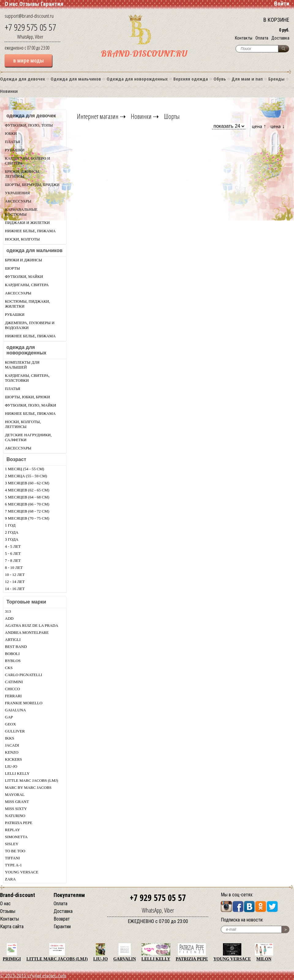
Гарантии (62, 927)
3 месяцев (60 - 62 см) (27, 483)
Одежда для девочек (23, 79)
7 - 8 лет (13, 560)
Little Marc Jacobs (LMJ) (32, 780)
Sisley (12, 844)
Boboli (12, 654)
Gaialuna (15, 710)
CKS (9, 668)
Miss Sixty (16, 809)
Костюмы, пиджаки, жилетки (27, 304)
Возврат (62, 919)
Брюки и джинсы (23, 260)
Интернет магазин (98, 116)
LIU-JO (11, 766)
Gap (9, 717)
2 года (12, 532)
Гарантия (52, 4)
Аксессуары (18, 201)
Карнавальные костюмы (21, 212)
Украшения (17, 193)
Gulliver (15, 731)
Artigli (13, 639)
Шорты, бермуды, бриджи (32, 185)
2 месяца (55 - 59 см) (26, 476)
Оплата (262, 38)
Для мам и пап (247, 79)
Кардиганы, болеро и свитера (28, 161)
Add (9, 618)
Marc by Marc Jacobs (28, 787)
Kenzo (12, 752)
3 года (12, 539)
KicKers (13, 759)
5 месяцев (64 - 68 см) (27, 497)
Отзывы (29, 4)
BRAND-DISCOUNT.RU (144, 53)
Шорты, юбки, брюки (27, 397)
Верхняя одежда (191, 79)
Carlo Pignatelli (24, 675)
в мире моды (28, 61)
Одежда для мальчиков (76, 79)
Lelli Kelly (17, 773)
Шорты (12, 268)
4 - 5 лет (13, 546)
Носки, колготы (22, 239)
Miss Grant (17, 802)
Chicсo (12, 689)
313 (8, 611)
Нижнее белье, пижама (30, 231)
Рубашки (15, 150)
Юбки (11, 133)
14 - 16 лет (15, 589)
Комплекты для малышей (22, 365)
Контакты (244, 38)
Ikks (9, 738)
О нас (11, 4)
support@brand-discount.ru (29, 16)
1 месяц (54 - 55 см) (24, 469)
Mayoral (15, 795)
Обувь (220, 79)
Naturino (15, 816)
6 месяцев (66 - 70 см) (27, 504)
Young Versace (22, 872)
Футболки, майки (24, 276)
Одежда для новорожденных (137, 79)
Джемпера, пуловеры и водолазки (30, 325)
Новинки (9, 91)
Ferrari (13, 696)
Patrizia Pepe (19, 823)
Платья (13, 142)
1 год (10, 525)
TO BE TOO (15, 851)
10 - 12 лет (15, 575)
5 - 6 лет (13, 553)
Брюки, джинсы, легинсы (23, 174)
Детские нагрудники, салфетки (28, 437)
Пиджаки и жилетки (27, 223)
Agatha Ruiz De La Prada (32, 625)
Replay (12, 830)
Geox (10, 724)
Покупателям (69, 895)
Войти (282, 4)
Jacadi (12, 745)
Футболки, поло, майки (30, 405)
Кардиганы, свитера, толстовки (27, 378)
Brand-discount (17, 895)
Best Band (16, 647)
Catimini (14, 682)
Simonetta (16, 837)
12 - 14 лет (15, 582)
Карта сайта (12, 927)
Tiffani (12, 858)
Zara (10, 879)
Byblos (13, 661)
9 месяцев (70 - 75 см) (27, 518)
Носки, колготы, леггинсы (23, 424)
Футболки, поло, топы (29, 125)
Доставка (280, 38)
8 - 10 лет (14, 568)
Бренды (276, 79)
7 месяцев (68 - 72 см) (27, 511)
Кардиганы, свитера (27, 285)
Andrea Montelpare (27, 632)
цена (259, 126)
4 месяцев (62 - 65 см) (27, 490)
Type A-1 (13, 865)
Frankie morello (24, 703)
